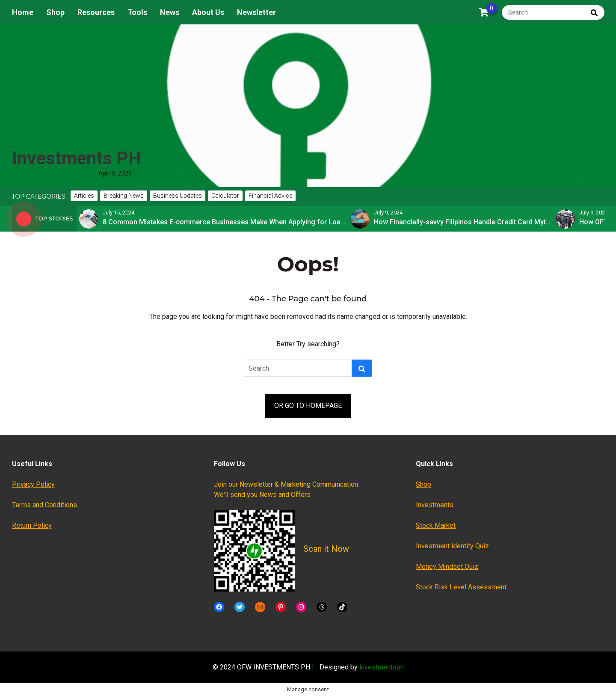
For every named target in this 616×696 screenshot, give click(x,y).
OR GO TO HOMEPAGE (308, 406)
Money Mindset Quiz (447, 567)
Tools (137, 12)
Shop (55, 12)
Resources (96, 12)
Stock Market (436, 525)
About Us (208, 12)
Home (23, 12)
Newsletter (256, 12)
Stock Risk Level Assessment (461, 587)
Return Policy (32, 525)
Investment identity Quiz (452, 546)
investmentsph (382, 667)
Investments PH (77, 158)
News (170, 12)
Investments (435, 505)
